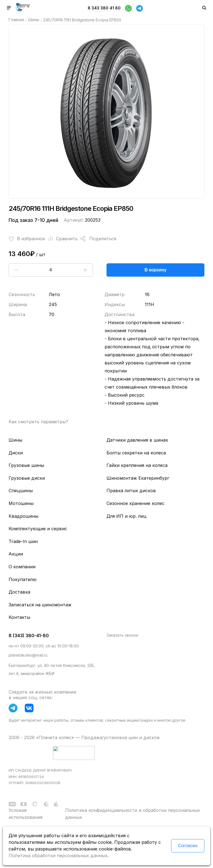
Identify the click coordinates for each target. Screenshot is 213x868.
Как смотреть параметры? (38, 422)
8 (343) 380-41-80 (29, 636)
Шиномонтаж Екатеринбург (138, 478)
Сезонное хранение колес (135, 503)
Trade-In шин (23, 541)
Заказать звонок (122, 635)
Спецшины (21, 491)
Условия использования (26, 814)
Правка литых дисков (131, 491)
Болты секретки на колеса (136, 453)
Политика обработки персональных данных (58, 856)
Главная (16, 20)
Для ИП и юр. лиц (126, 516)
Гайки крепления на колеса (137, 465)
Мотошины (21, 503)
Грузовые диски (27, 478)
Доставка (19, 592)
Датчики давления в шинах (137, 440)
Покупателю (23, 579)
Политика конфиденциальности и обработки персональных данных (133, 814)
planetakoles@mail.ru (28, 655)
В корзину (155, 270)
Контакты (19, 617)
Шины (34, 20)
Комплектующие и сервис (38, 529)
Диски (16, 453)
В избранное (27, 239)
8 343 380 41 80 (104, 8)
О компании (22, 567)
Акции (16, 554)
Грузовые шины (26, 465)
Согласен (188, 846)
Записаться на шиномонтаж (40, 605)
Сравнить (61, 239)
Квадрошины (23, 516)
